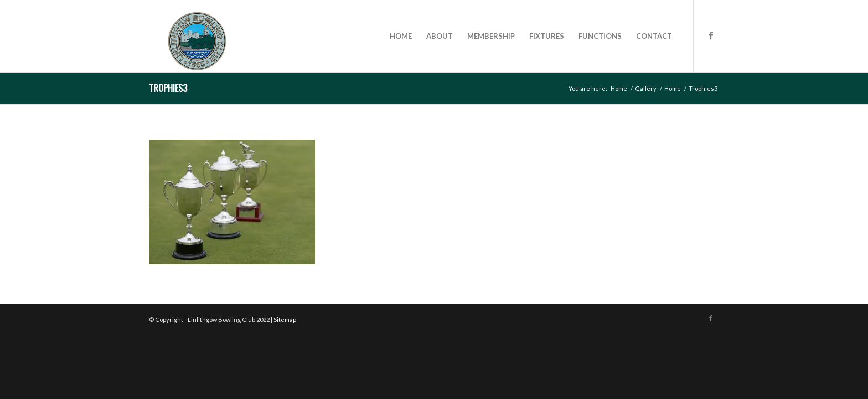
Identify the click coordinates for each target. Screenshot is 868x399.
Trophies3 (168, 88)
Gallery (646, 88)
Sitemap (285, 319)
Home (619, 88)
